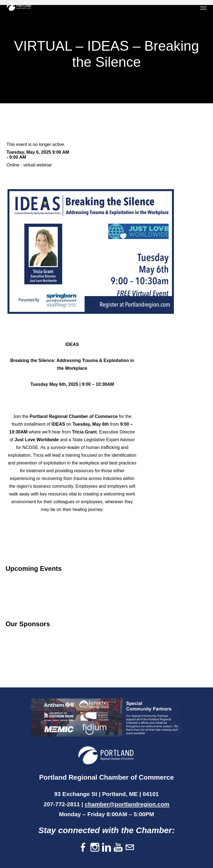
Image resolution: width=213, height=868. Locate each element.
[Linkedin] (106, 848)
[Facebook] (83, 848)
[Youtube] (118, 848)
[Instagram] (95, 848)
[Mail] (130, 848)
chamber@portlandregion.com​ (127, 804)
